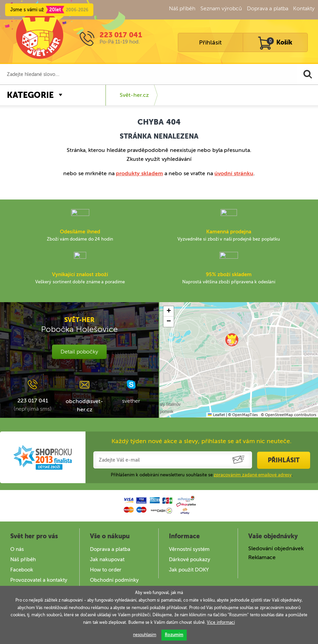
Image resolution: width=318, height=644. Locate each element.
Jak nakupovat (107, 559)
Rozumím (174, 635)
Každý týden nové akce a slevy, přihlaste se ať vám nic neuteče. (202, 441)
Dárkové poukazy (190, 559)
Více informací (221, 622)
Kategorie (30, 95)
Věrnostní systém (189, 549)
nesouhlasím (145, 635)
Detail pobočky (79, 352)
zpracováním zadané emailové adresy (253, 475)
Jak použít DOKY (189, 570)
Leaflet (216, 415)
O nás (17, 549)
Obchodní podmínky (114, 580)
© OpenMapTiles (243, 415)
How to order (106, 570)
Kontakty (304, 8)
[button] (232, 340)
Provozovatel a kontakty (39, 580)
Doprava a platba (268, 8)
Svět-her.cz (134, 95)
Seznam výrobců (221, 8)
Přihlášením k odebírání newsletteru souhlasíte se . (202, 475)
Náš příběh (182, 8)
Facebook (22, 570)
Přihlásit (210, 42)
